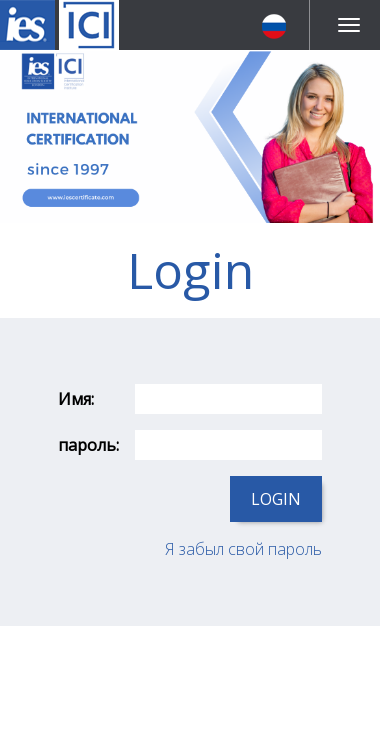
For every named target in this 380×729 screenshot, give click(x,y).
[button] (278, 25)
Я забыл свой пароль (243, 549)
